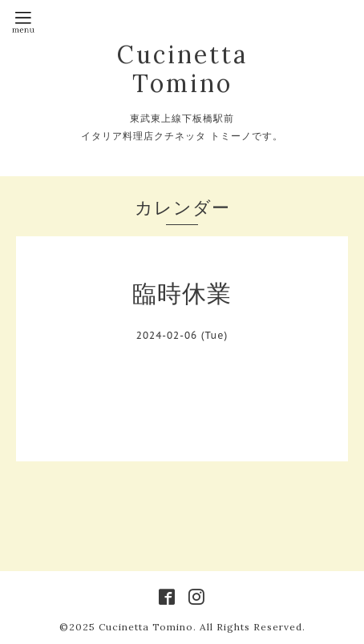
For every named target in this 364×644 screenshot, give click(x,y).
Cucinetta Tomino (182, 69)
